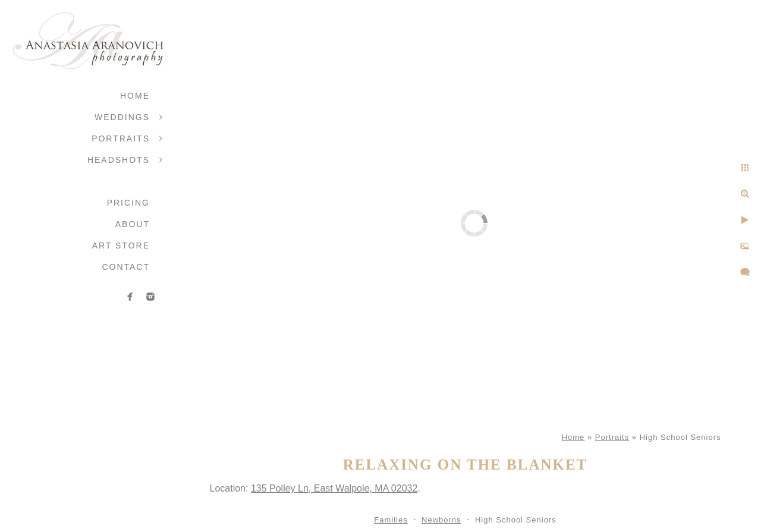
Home (135, 96)
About (133, 224)
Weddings (122, 117)
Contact (126, 267)
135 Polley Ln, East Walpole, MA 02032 (334, 488)
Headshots (119, 160)
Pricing (128, 203)
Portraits (121, 138)
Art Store (121, 245)
